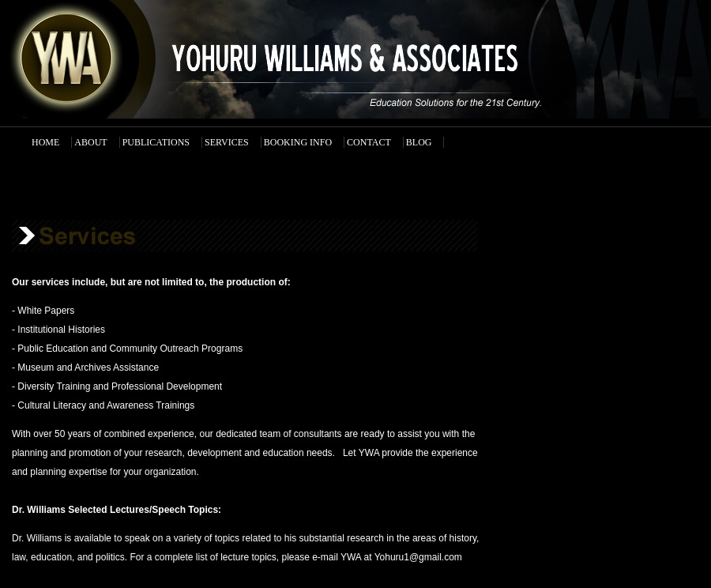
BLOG (419, 142)
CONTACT (369, 142)
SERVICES (227, 142)
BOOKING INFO (298, 142)
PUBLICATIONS (156, 142)
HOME (45, 142)
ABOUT (90, 142)
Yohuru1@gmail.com (418, 557)
